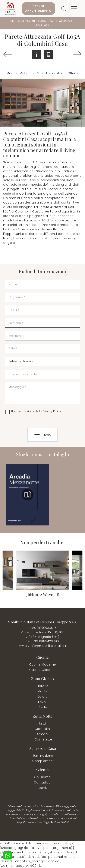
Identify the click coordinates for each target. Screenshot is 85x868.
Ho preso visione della (36, 411)
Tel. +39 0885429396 (42, 641)
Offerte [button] (73, 73)
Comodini (43, 729)
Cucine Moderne (43, 664)
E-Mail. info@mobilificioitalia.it (42, 646)
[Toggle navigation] (74, 9)
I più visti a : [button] (56, 73)
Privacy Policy (52, 411)
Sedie (43, 707)
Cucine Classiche (43, 670)
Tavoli (42, 702)
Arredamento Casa (32, 21)
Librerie (42, 686)
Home (11, 21)
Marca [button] (12, 73)
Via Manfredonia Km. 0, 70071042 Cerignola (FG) (42, 635)
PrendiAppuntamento (38, 8)
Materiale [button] (27, 73)
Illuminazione (42, 756)
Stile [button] (40, 73)
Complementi (43, 761)
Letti (43, 723)
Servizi (43, 788)
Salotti (42, 697)
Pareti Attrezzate (62, 21)
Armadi (43, 734)
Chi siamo (42, 777)
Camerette (43, 739)
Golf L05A (43, 25)
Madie (43, 691)
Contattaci (42, 782)
